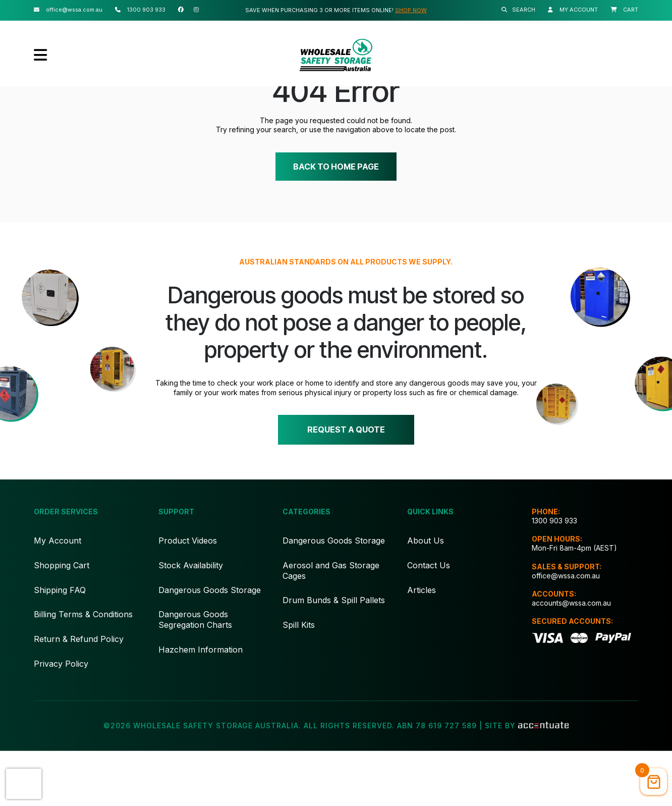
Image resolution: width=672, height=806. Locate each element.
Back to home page (336, 216)
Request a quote (346, 482)
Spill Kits (299, 680)
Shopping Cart (62, 620)
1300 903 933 (554, 576)
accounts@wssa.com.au (571, 658)
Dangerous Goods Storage (210, 645)
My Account (58, 596)
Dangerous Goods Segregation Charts (195, 675)
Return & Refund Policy (79, 694)
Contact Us (429, 620)
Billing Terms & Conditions (83, 669)
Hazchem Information (201, 705)
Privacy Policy (61, 719)
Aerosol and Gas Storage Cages (331, 626)
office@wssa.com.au (566, 631)
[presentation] (24, 784)
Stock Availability (191, 620)
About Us (426, 596)
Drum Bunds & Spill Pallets (334, 655)
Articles (422, 645)
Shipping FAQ (60, 645)
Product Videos (188, 596)
